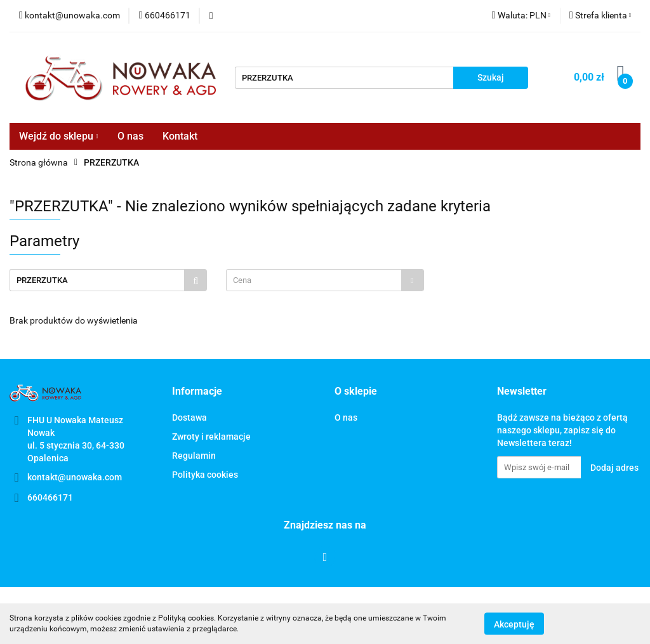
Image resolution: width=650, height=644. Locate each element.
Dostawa (189, 417)
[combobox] (325, 280)
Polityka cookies (205, 475)
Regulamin (194, 456)
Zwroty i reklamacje (211, 437)
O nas (130, 136)
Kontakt (180, 136)
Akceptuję (514, 624)
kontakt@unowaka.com (75, 477)
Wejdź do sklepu (59, 136)
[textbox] (314, 280)
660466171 (50, 497)
